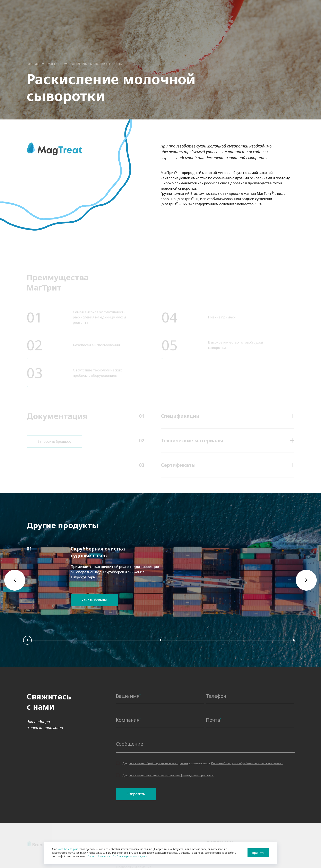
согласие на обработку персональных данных (159, 763)
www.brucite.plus (68, 849)
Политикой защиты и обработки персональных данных (247, 763)
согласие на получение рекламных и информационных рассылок (171, 775)
